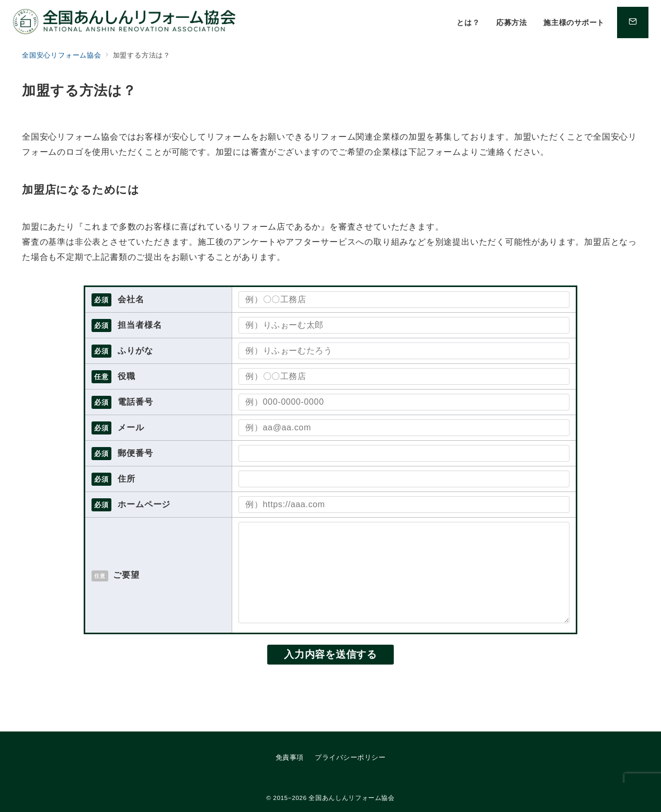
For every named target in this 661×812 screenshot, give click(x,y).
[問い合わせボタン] (633, 22)
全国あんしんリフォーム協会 (351, 798)
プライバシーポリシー (350, 757)
